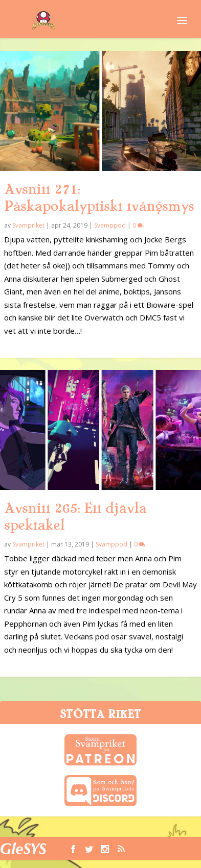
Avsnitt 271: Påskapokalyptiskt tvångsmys (99, 198)
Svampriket (28, 225)
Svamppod (110, 225)
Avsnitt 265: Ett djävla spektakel (75, 517)
